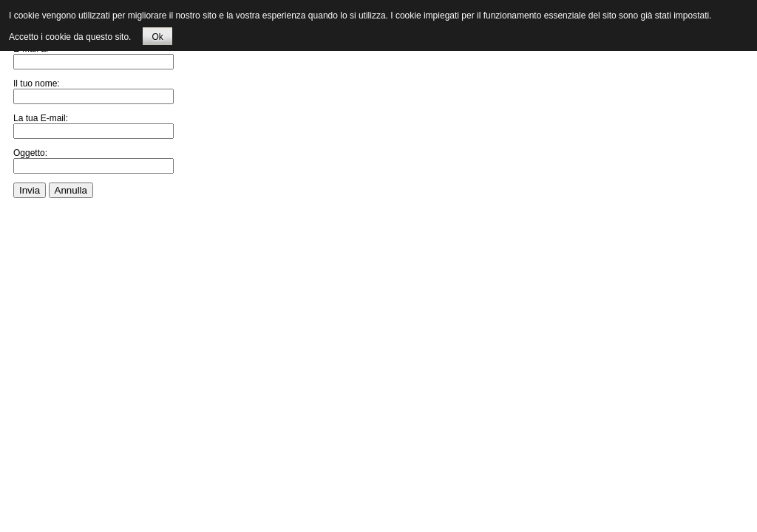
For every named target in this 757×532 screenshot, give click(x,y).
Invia (30, 190)
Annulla (71, 190)
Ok (157, 37)
